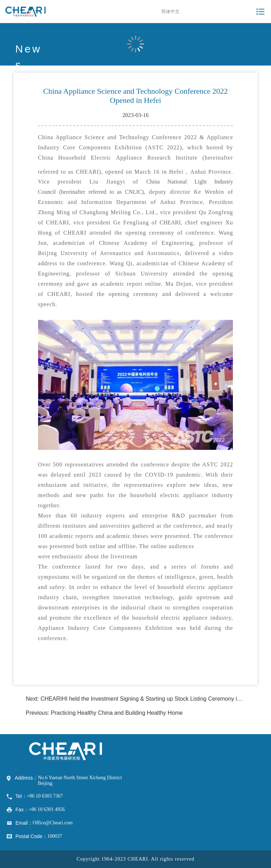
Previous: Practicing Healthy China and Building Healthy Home (104, 713)
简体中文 (170, 11)
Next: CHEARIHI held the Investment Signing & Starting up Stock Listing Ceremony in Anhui (141, 699)
